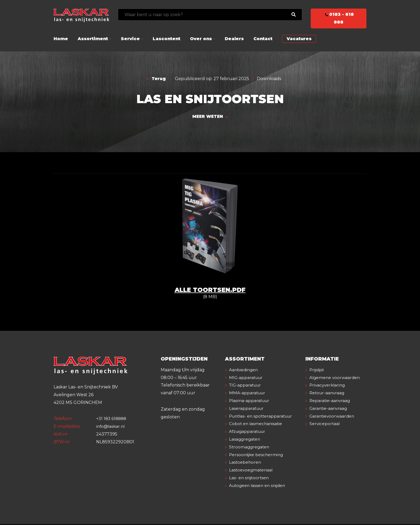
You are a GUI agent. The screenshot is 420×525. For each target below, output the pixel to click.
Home (61, 39)
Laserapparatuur (247, 409)
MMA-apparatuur (248, 394)
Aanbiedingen (244, 371)
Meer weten (210, 117)
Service (130, 39)
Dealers (234, 39)
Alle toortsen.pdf (210, 291)
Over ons (201, 39)
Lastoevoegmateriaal (252, 471)
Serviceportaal (325, 432)
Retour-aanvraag (328, 402)
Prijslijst (318, 371)
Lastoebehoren (246, 464)
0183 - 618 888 (339, 18)
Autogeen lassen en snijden (259, 487)
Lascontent (166, 39)
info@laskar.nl (111, 427)
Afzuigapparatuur (249, 432)
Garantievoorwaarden (333, 425)
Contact (263, 39)
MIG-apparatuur (247, 379)
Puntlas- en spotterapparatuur (263, 417)
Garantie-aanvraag (329, 417)
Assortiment (93, 39)
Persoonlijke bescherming (257, 456)
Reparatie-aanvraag (331, 409)
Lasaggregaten (245, 440)
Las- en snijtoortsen (250, 479)
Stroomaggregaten (250, 448)
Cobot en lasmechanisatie (257, 425)
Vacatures (299, 39)
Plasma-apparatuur (250, 402)
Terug (157, 79)
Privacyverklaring (328, 394)
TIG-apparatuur (246, 386)
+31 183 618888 (112, 420)
